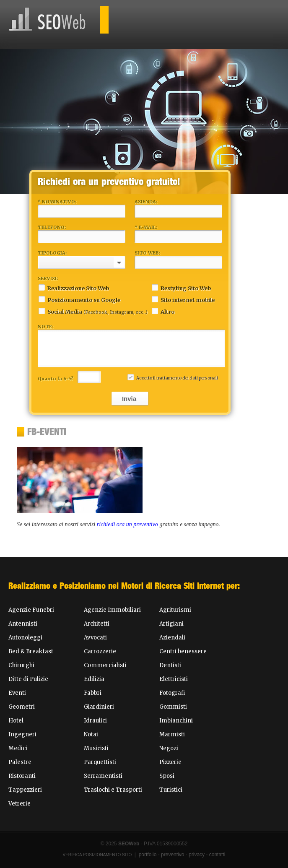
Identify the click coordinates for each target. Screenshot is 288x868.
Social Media (93, 311)
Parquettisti (100, 762)
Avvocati (95, 638)
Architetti (97, 624)
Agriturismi (175, 610)
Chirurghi (21, 665)
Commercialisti (105, 665)
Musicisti (96, 748)
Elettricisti (174, 679)
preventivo (173, 855)
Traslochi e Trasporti (113, 790)
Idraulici (95, 721)
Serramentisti (103, 776)
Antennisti (23, 624)
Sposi (167, 776)
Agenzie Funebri (31, 610)
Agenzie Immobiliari (112, 610)
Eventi (17, 693)
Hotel (16, 721)
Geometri (22, 707)
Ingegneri (22, 734)
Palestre (20, 762)
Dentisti (170, 665)
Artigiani (171, 624)
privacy (197, 855)
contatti (217, 855)
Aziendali (172, 638)
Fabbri (93, 693)
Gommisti (173, 707)
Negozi (169, 748)
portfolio (148, 855)
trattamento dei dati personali (187, 378)
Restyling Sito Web (181, 287)
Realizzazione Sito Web (73, 287)
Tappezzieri (25, 790)
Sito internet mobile (183, 299)
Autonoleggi (25, 638)
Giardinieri (99, 707)
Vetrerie (19, 804)
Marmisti (172, 734)
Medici (18, 748)
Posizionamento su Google (79, 299)
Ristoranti (22, 776)
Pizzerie (170, 762)
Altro (163, 311)
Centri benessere (183, 651)
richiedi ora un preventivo (127, 524)
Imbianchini (176, 721)
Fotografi (172, 693)
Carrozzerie (100, 651)
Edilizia (94, 679)
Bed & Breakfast (31, 651)
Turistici (171, 790)
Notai (91, 734)
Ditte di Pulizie (28, 679)
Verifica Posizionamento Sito (97, 855)
